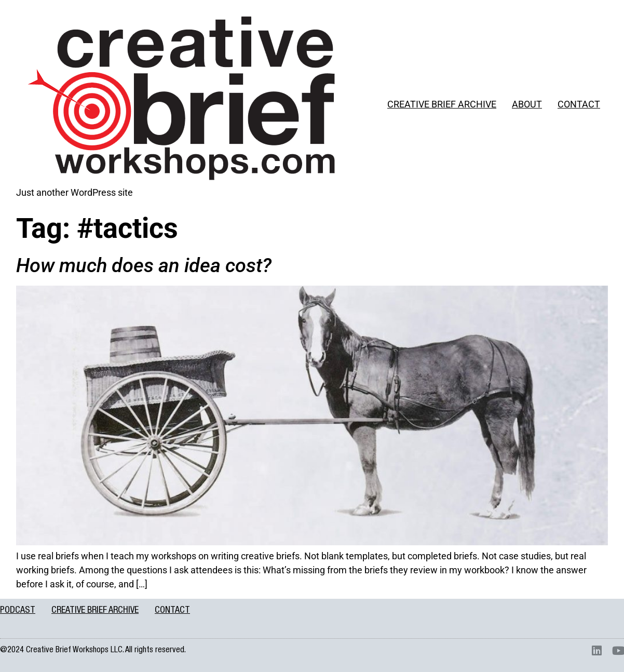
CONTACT (579, 104)
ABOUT (527, 104)
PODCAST (18, 611)
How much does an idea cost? (144, 265)
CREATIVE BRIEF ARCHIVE (442, 104)
